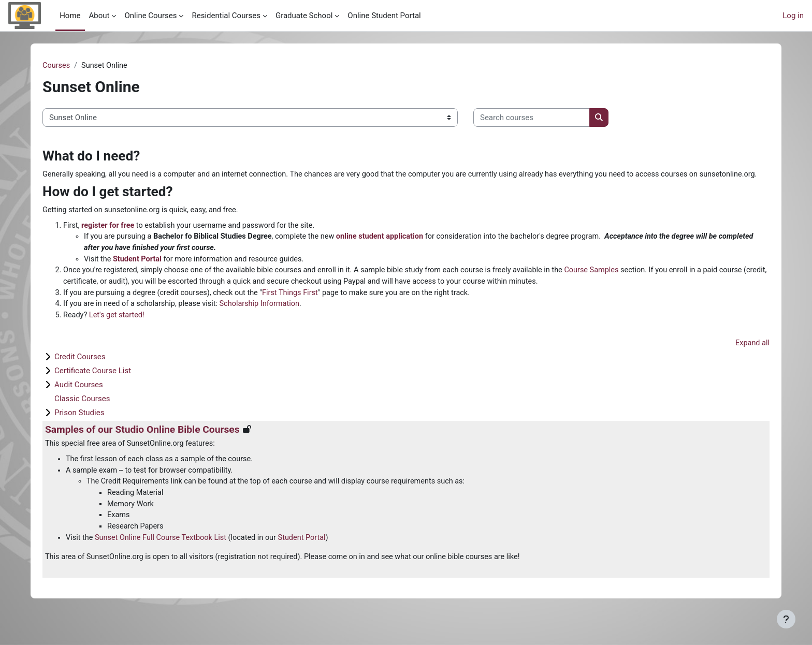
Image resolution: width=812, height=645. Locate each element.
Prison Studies (79, 430)
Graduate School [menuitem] (304, 16)
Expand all (752, 360)
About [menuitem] (99, 16)
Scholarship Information (267, 320)
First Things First (299, 309)
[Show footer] (786, 619)
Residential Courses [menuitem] (226, 16)
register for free (109, 239)
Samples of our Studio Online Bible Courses (142, 447)
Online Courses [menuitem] (150, 16)
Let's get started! (119, 332)
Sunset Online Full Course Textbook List (164, 559)
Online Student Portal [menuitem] (384, 16)
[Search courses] (532, 118)
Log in (793, 16)
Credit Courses (80, 374)
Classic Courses (82, 416)
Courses (57, 66)
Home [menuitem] (70, 16)
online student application (391, 250)
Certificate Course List (93, 388)
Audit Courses (79, 402)
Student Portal (139, 273)
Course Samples (611, 285)
